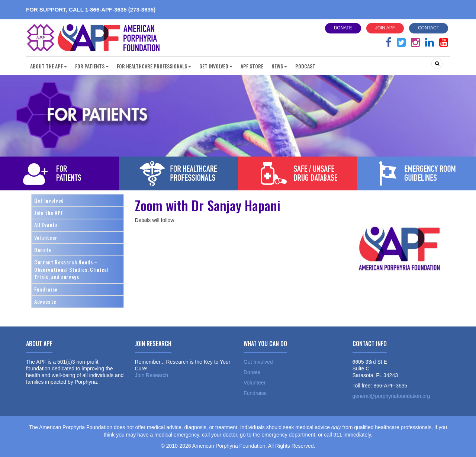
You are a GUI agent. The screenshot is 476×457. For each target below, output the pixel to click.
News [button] (279, 66)
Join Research (152, 375)
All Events (46, 225)
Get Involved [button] (216, 66)
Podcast (305, 66)
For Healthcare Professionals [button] (154, 66)
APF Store (252, 66)
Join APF (385, 28)
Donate (343, 28)
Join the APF (49, 213)
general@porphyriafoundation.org (391, 396)
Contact (429, 28)
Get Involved (49, 200)
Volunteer (46, 237)
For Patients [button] (92, 66)
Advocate (45, 301)
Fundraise (46, 289)
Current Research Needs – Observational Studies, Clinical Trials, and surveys (72, 269)
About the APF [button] (49, 66)
